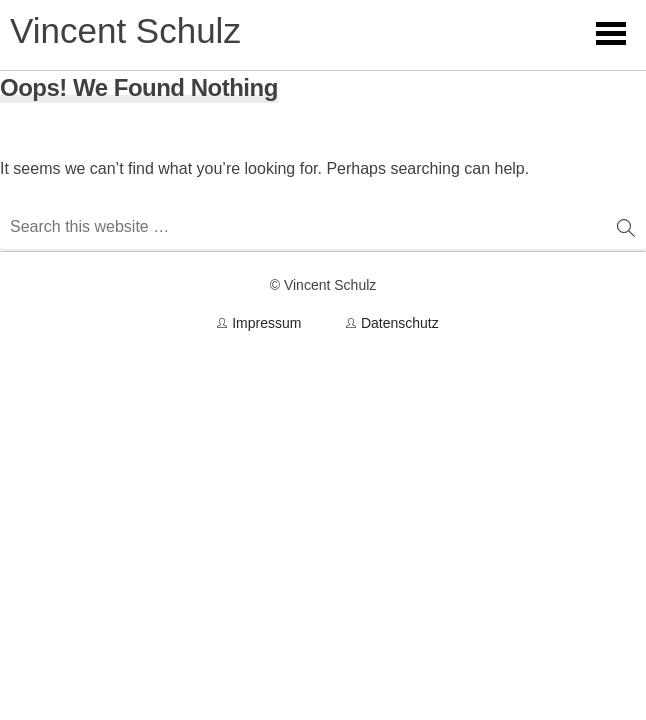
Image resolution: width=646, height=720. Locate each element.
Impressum (266, 323)
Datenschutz (400, 323)
